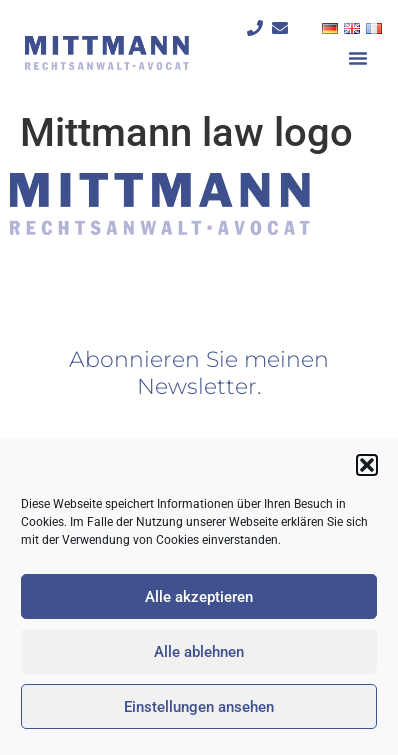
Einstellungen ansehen (199, 707)
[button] (367, 465)
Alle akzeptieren (199, 597)
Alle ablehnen (199, 652)
